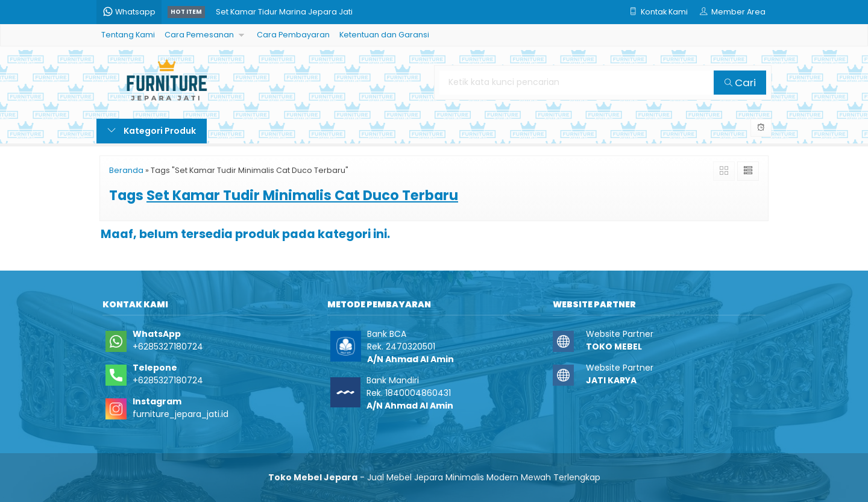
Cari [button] (740, 83)
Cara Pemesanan (199, 35)
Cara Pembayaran (293, 35)
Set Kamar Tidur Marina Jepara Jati (284, 12)
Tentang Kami (128, 35)
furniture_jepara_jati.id (181, 414)
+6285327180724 (168, 347)
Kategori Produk (152, 131)
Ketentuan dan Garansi (384, 35)
